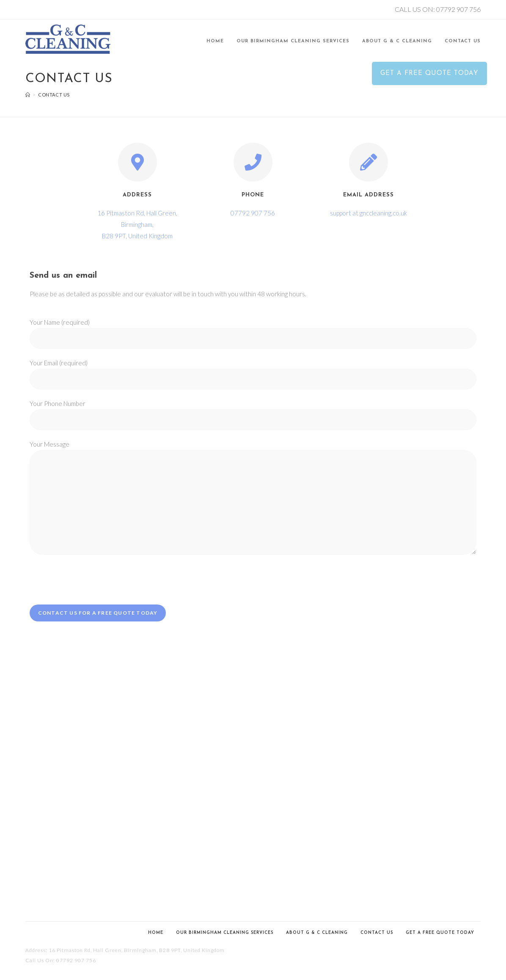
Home (156, 933)
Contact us (377, 933)
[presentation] (94, 580)
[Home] (28, 95)
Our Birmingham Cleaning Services (225, 933)
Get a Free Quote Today (440, 933)
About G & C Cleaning (317, 933)
